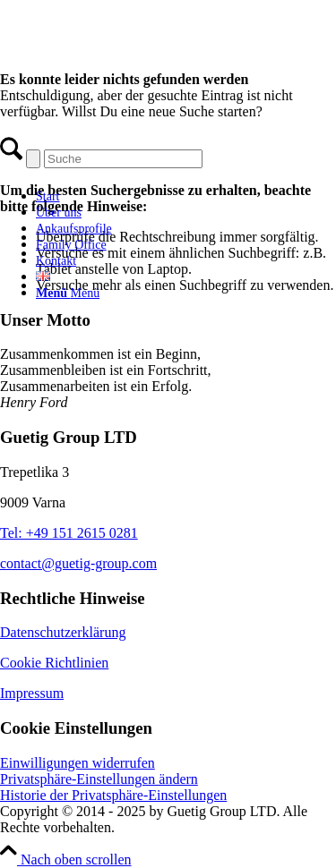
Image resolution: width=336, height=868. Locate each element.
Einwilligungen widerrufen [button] (78, 763)
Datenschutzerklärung (63, 632)
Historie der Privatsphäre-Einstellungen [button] (113, 795)
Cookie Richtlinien (54, 663)
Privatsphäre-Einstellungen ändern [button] (99, 779)
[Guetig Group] (139, 165)
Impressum (32, 693)
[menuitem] (157, 196)
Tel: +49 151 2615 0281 (69, 533)
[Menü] (68, 293)
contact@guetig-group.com (78, 563)
